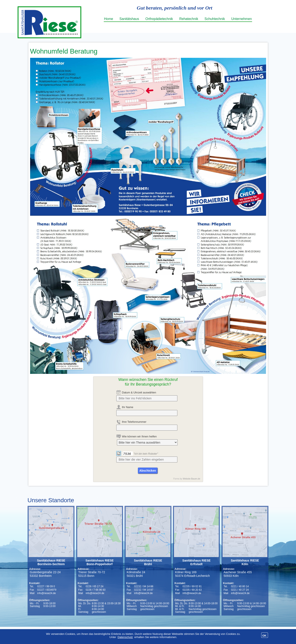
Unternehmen (242, 19)
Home (109, 19)
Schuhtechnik (215, 19)
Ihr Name (128, 407)
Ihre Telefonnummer (134, 422)
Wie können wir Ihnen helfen (139, 436)
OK (264, 636)
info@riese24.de (46, 593)
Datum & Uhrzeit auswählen (139, 392)
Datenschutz (125, 637)
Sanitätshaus (129, 19)
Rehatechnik (189, 19)
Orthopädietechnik (159, 19)
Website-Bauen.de (191, 479)
